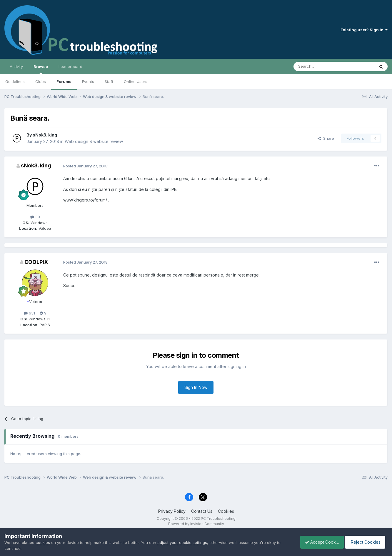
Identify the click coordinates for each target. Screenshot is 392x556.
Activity (16, 66)
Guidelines (15, 81)
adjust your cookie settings (182, 542)
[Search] (319, 66)
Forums (64, 81)
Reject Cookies (366, 542)
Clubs (41, 81)
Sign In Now (196, 387)
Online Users (136, 81)
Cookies (226, 511)
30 (35, 217)
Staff (109, 81)
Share (326, 138)
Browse (41, 69)
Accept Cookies (319, 542)
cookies (43, 542)
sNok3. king (45, 135)
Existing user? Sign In (364, 30)
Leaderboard (70, 66)
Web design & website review (94, 141)
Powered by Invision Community (196, 524)
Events (88, 81)
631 (29, 313)
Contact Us (202, 511)
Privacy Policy (172, 511)
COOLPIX (36, 262)
